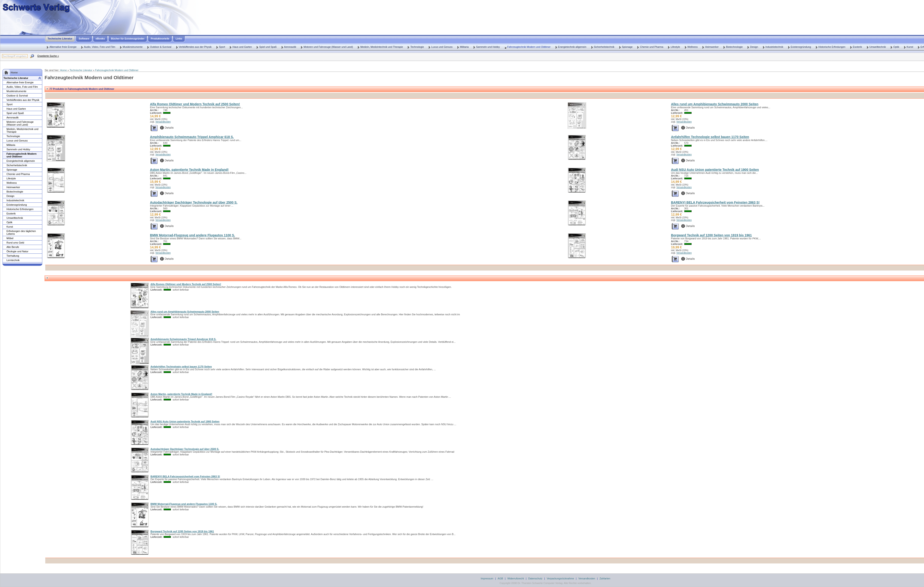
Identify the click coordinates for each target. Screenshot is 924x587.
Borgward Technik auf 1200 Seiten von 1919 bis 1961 (711, 235)
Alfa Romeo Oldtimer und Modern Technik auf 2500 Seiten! (195, 104)
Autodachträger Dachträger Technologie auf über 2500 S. (194, 202)
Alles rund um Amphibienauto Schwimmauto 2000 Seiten (715, 104)
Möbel (10, 238)
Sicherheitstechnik (604, 47)
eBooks (100, 39)
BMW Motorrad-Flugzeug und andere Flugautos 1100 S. (192, 235)
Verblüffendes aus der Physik (195, 47)
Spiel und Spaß (268, 47)
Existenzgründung (801, 47)
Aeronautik (290, 47)
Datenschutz (535, 578)
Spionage (627, 47)
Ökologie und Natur (17, 251)
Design (754, 47)
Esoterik (857, 47)
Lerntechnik (13, 260)
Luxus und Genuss (442, 47)
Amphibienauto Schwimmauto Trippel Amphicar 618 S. (192, 137)
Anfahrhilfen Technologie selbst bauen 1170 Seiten (710, 137)
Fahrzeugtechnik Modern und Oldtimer (529, 47)
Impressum (487, 578)
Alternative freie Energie (63, 47)
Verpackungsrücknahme (560, 578)
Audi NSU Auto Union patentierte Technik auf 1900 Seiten (715, 170)
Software (84, 39)
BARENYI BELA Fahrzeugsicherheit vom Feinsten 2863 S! (715, 202)
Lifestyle (675, 47)
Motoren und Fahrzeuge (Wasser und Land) (328, 47)
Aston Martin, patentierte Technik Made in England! (189, 170)
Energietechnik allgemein (572, 47)
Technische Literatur (60, 39)
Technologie (417, 47)
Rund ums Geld (15, 243)
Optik (896, 47)
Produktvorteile (160, 39)
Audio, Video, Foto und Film (100, 47)
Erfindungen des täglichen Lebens (21, 232)
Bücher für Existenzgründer (128, 39)
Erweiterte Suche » (48, 56)
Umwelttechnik (878, 47)
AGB (500, 578)
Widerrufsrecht (516, 578)
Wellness (693, 47)
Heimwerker (712, 47)
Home (63, 70)
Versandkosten (163, 122)
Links (179, 39)
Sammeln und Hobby (488, 47)
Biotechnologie (734, 47)
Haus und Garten (242, 47)
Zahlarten (605, 578)
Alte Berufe (13, 247)
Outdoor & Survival (161, 47)
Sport (222, 47)
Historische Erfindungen (832, 47)
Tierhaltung (13, 256)
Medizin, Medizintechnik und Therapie (382, 47)
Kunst (910, 47)
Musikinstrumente (133, 47)
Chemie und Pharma (652, 47)
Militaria (464, 47)
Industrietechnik (774, 47)
